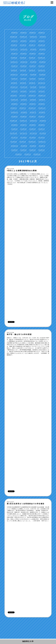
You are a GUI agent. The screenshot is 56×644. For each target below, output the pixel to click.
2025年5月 (33, 41)
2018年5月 (42, 125)
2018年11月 (24, 121)
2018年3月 (23, 129)
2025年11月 (24, 37)
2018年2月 (33, 129)
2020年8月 (33, 100)
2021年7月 (14, 91)
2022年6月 (23, 79)
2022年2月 (23, 83)
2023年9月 (33, 62)
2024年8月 (42, 49)
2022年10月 (24, 74)
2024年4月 (42, 54)
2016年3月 (42, 150)
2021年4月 (42, 91)
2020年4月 (33, 104)
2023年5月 (33, 66)
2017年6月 (23, 137)
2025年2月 (23, 45)
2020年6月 (14, 104)
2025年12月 (14, 37)
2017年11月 (24, 133)
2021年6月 (23, 91)
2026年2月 (33, 33)
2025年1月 (32, 45)
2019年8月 (24, 112)
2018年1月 (42, 129)
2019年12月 (32, 108)
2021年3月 (14, 95)
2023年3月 (14, 70)
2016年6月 (14, 150)
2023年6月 (23, 66)
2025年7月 (14, 41)
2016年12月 (32, 142)
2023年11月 (14, 62)
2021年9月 (33, 87)
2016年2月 (19, 154)
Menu (53, 3)
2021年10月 (24, 87)
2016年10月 (14, 146)
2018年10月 (33, 121)
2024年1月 (32, 58)
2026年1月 (42, 33)
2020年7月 (42, 100)
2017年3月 (42, 137)
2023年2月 (23, 70)
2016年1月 (28, 154)
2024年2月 (23, 58)
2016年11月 (42, 142)
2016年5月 (23, 150)
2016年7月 (42, 146)
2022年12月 (42, 70)
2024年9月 (33, 49)
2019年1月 (42, 116)
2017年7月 (14, 137)
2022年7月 (14, 79)
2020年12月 (32, 95)
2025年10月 (33, 37)
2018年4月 (14, 129)
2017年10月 (33, 133)
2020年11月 (42, 95)
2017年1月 (23, 142)
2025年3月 (14, 45)
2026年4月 (14, 33)
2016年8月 (33, 146)
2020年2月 (14, 108)
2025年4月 (42, 41)
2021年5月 (33, 91)
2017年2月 (14, 142)
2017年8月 (43, 133)
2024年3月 (14, 58)
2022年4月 (42, 79)
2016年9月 (24, 146)
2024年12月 (42, 45)
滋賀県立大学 (28, 641)
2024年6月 (23, 54)
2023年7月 (14, 66)
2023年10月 (24, 62)
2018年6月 (33, 125)
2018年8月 (14, 125)
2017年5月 (33, 137)
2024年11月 (14, 49)
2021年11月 (14, 87)
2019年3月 (23, 116)
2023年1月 (32, 70)
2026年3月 (23, 33)
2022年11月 (14, 74)
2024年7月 (14, 54)
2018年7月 (23, 125)
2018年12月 (14, 121)
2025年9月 (43, 37)
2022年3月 (14, 83)
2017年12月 (14, 133)
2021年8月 (42, 87)
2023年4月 (42, 66)
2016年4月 (33, 150)
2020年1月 (23, 108)
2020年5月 (23, 104)
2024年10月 (24, 49)
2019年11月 (42, 108)
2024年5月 (33, 54)
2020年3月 (42, 104)
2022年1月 (32, 83)
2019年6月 (42, 112)
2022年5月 (33, 79)
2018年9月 (43, 121)
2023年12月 (42, 58)
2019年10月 (14, 112)
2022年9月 (33, 74)
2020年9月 (24, 100)
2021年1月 (23, 95)
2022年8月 (42, 74)
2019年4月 (14, 116)
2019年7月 (33, 112)
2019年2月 (33, 116)
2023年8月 (42, 62)
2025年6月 (23, 41)
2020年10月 (14, 100)
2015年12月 (37, 154)
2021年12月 (42, 83)
